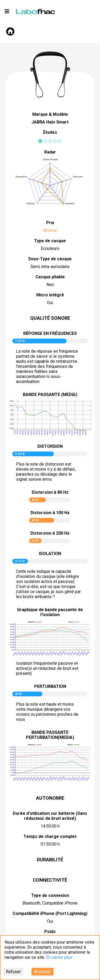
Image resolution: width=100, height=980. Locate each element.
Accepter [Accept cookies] (43, 972)
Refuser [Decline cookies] (13, 972)
